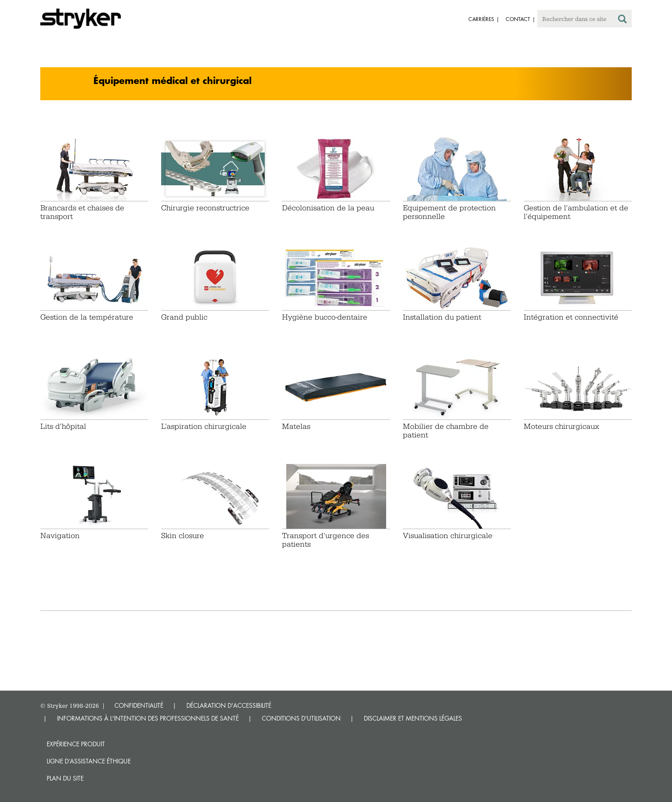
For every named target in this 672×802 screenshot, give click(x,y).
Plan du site (65, 778)
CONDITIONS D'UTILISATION (301, 718)
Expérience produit (76, 744)
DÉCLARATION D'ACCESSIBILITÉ (229, 705)
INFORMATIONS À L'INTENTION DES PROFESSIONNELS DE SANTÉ (148, 718)
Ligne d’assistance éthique (89, 761)
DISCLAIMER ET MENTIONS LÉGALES (413, 718)
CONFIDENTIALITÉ (139, 705)
